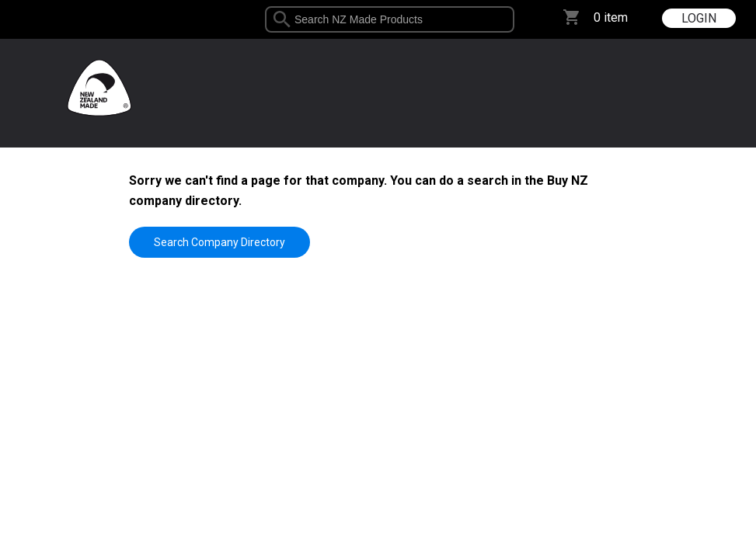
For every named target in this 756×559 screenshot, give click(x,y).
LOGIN (699, 18)
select (509, 19)
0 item (611, 17)
